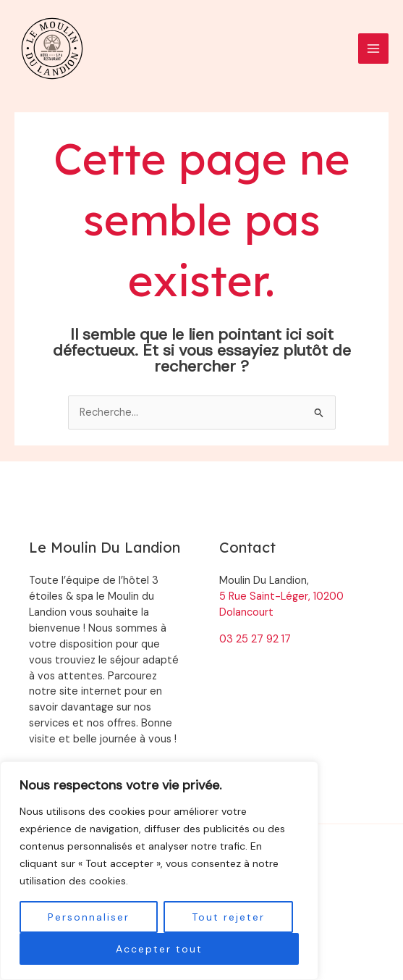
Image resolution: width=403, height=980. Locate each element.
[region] (159, 871)
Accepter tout (159, 949)
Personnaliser (89, 917)
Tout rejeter (228, 917)
